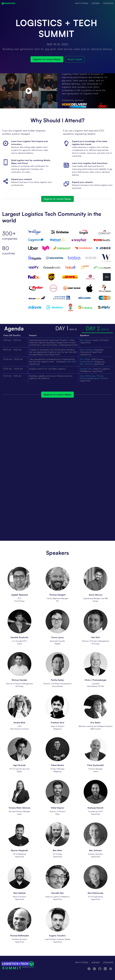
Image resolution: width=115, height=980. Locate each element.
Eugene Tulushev (100, 378)
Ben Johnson (86, 364)
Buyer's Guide (75, 59)
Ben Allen (72, 362)
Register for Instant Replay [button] (47, 59)
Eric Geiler (85, 359)
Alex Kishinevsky (88, 376)
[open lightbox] (29, 91)
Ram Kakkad (86, 340)
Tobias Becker (87, 362)
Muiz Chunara (86, 350)
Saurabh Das (86, 369)
